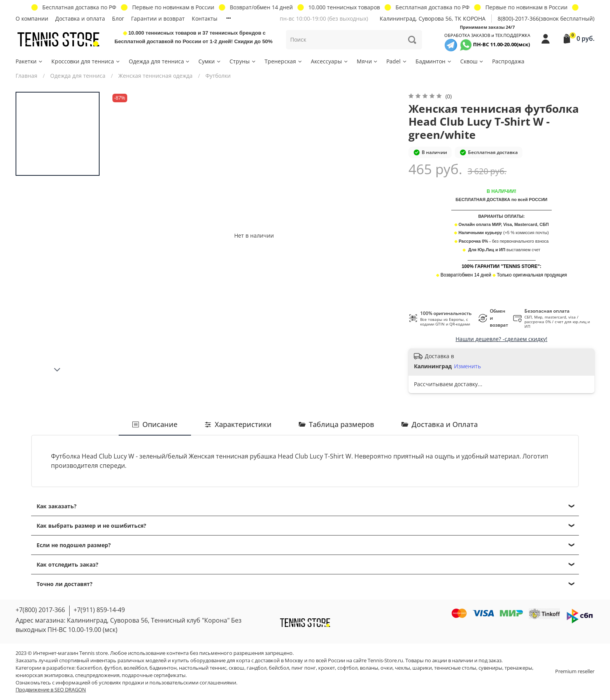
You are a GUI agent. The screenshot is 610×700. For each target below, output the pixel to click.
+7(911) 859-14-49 (99, 610)
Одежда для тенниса (160, 61)
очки (387, 668)
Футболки (218, 76)
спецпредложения (97, 675)
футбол (113, 668)
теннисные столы (455, 668)
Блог (118, 18)
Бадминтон (434, 61)
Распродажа (508, 61)
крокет (327, 668)
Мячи (368, 61)
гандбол (257, 668)
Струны (243, 61)
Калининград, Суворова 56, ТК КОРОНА (433, 18)
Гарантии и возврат (158, 18)
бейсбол (279, 668)
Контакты (205, 18)
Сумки (210, 61)
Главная (26, 76)
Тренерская (284, 61)
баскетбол (89, 668)
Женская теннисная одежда (155, 76)
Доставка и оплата (80, 18)
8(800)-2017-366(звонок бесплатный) (546, 18)
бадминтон (163, 668)
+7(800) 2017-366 (40, 610)
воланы (369, 668)
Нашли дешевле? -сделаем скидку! (501, 339)
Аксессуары (330, 61)
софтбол (347, 668)
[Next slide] (58, 370)
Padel (397, 61)
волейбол (135, 668)
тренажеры (518, 668)
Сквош (472, 61)
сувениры (490, 668)
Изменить (467, 366)
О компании (32, 18)
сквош (237, 668)
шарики (422, 668)
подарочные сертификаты (154, 675)
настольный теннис (203, 668)
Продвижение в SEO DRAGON (51, 690)
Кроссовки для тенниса (86, 61)
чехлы (402, 668)
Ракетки (29, 61)
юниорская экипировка (44, 675)
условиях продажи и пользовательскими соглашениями (167, 683)
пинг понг (304, 668)
